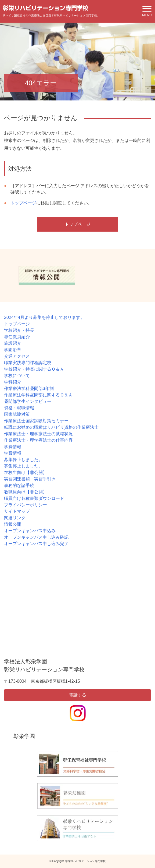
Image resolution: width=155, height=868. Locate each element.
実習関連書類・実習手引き (30, 479)
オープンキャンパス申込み (30, 531)
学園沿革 (13, 350)
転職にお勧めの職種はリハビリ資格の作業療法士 (51, 427)
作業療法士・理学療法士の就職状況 (38, 434)
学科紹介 (13, 382)
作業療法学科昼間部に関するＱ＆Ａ (38, 395)
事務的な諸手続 (19, 485)
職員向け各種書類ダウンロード (34, 498)
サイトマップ (17, 511)
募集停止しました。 (23, 460)
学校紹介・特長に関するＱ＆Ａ (34, 369)
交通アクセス (17, 356)
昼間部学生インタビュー (28, 401)
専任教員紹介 (17, 337)
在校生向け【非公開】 (26, 473)
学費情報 (13, 447)
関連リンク (15, 518)
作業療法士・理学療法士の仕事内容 (38, 440)
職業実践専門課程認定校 (28, 363)
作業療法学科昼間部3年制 (29, 388)
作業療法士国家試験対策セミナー (36, 421)
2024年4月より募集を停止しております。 (44, 317)
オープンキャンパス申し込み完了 (36, 544)
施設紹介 (13, 343)
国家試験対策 (17, 414)
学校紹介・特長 (19, 330)
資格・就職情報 (19, 408)
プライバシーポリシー (26, 505)
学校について (17, 376)
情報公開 (13, 524)
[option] (47, 276)
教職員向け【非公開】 (26, 492)
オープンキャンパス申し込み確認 (36, 537)
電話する (78, 695)
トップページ (23, 203)
